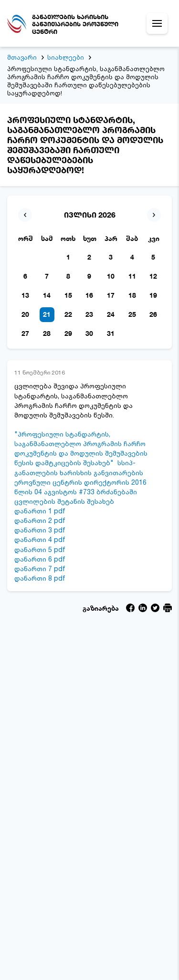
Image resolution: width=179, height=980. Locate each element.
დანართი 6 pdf (40, 559)
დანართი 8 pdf (40, 578)
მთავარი (22, 57)
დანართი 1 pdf (40, 511)
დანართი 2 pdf (40, 520)
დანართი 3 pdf (40, 530)
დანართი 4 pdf (40, 539)
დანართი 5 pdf (40, 549)
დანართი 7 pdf (40, 568)
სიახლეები (66, 57)
